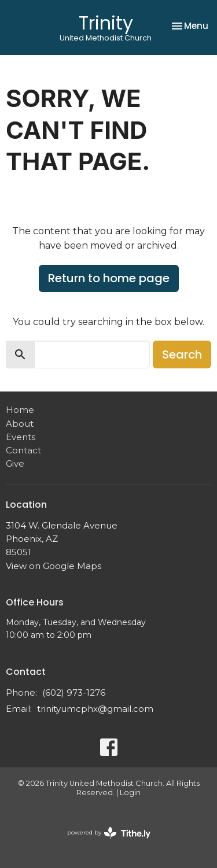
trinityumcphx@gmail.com (95, 709)
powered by (109, 833)
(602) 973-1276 (74, 692)
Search (182, 354)
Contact (23, 450)
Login (130, 793)
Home (20, 410)
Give (15, 463)
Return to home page (109, 278)
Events (21, 437)
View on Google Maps (54, 566)
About (20, 424)
